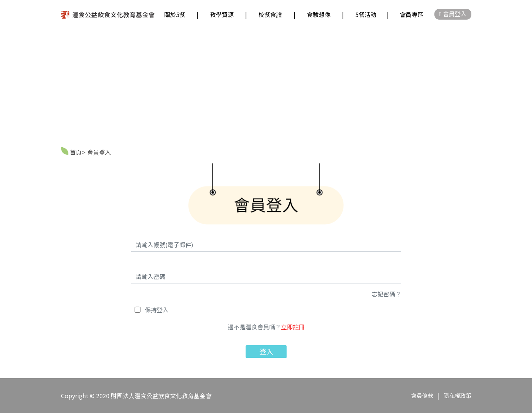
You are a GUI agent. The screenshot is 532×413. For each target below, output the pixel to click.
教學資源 (222, 14)
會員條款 (423, 395)
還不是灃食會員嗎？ (266, 327)
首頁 (76, 152)
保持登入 (157, 310)
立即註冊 (293, 327)
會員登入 (453, 14)
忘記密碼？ (386, 294)
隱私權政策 (458, 395)
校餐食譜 (270, 14)
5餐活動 (366, 14)
